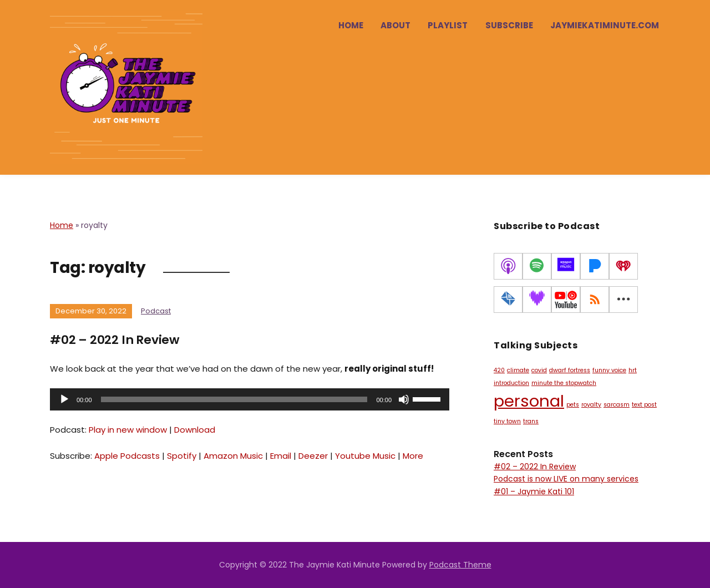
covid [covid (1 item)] (539, 370)
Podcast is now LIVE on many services (566, 479)
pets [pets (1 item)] (573, 405)
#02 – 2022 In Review (115, 340)
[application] (250, 399)
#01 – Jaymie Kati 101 (534, 491)
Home (351, 25)
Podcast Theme (460, 565)
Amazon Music (233, 455)
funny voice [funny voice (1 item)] (609, 370)
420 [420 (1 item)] (499, 370)
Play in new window (128, 429)
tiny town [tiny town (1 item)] (507, 421)
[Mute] (404, 399)
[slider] (234, 399)
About (395, 25)
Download (195, 429)
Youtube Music (365, 455)
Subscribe (509, 25)
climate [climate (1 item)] (518, 370)
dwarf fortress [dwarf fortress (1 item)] (570, 370)
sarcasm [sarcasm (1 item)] (617, 405)
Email (281, 455)
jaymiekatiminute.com (605, 25)
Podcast (156, 311)
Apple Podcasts (127, 455)
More (413, 455)
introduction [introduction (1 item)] (511, 383)
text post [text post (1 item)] (644, 405)
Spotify (182, 455)
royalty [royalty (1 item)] (591, 405)
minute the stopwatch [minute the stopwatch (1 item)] (564, 383)
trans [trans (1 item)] (531, 421)
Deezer (313, 455)
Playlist (448, 25)
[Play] (64, 399)
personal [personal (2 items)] (529, 401)
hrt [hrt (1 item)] (633, 370)
